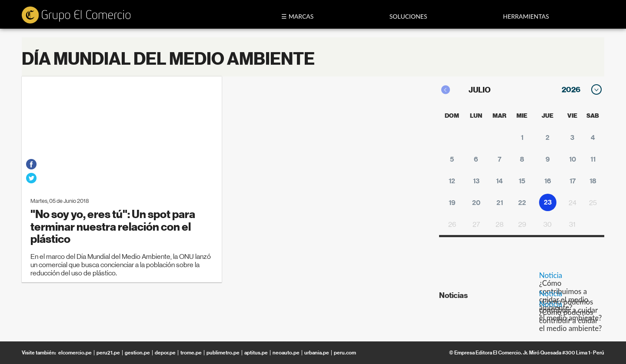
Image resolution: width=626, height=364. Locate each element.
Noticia (551, 275)
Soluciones (408, 16)
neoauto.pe (286, 353)
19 (452, 203)
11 (593, 159)
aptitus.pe (256, 353)
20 (476, 203)
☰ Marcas (297, 16)
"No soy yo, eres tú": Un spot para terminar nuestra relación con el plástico (113, 227)
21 (500, 203)
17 (573, 181)
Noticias (453, 295)
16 (548, 181)
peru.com (345, 353)
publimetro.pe (223, 353)
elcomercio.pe (75, 353)
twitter (31, 178)
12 (452, 181)
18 (593, 181)
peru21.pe (108, 353)
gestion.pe (137, 353)
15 (522, 181)
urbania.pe (317, 353)
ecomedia (76, 16)
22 (522, 203)
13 (476, 181)
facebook (31, 164)
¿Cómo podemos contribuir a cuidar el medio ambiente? (570, 320)
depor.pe (165, 353)
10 (573, 159)
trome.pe (191, 353)
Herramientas (526, 16)
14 (499, 181)
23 (548, 202)
